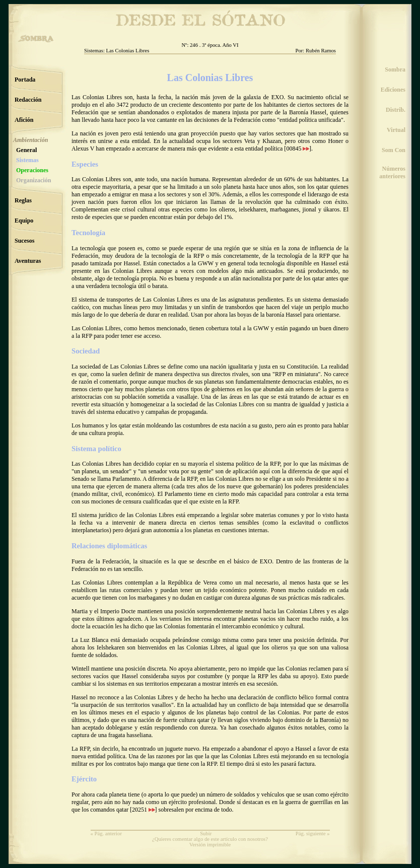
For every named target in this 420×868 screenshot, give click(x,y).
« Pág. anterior (106, 834)
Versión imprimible (210, 845)
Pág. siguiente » (313, 834)
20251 (144, 810)
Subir (206, 834)
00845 (298, 149)
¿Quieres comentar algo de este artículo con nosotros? (210, 839)
